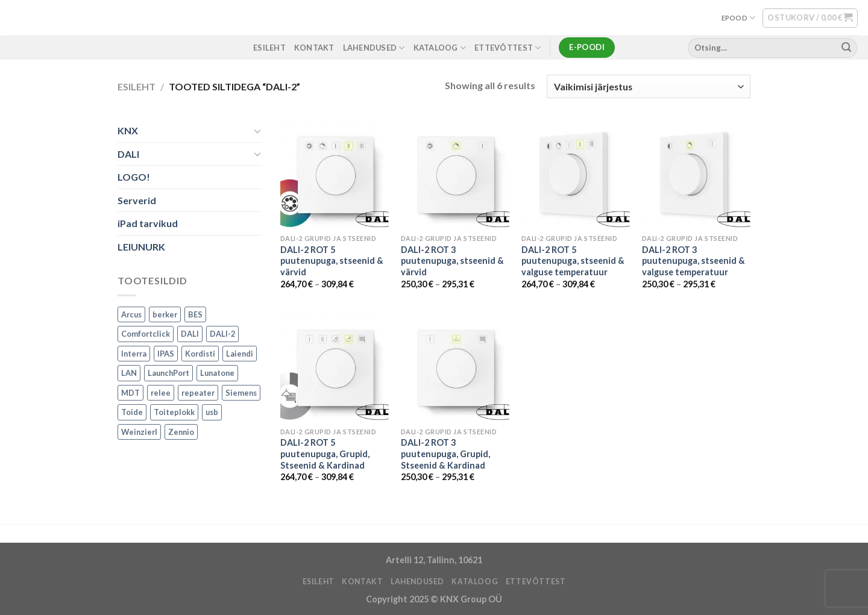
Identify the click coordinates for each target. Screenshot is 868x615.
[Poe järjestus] (649, 86)
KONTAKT (314, 48)
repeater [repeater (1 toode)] (198, 393)
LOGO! (134, 177)
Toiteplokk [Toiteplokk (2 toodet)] (174, 412)
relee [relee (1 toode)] (161, 393)
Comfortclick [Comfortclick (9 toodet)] (146, 334)
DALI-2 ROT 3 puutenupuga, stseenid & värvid (452, 261)
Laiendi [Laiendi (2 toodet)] (240, 354)
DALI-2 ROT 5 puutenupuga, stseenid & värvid (332, 261)
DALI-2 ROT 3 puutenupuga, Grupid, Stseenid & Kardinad (445, 454)
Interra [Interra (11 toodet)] (134, 354)
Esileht (137, 86)
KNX (128, 130)
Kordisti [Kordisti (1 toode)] (200, 354)
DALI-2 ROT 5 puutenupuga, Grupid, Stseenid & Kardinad (325, 454)
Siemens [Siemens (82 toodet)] (241, 393)
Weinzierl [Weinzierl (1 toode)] (139, 432)
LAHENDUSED (374, 48)
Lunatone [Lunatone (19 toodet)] (217, 373)
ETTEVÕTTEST (508, 48)
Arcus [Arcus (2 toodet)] (131, 314)
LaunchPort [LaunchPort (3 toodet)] (168, 373)
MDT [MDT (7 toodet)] (131, 393)
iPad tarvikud (148, 224)
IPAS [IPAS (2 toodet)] (166, 354)
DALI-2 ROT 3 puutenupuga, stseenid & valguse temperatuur (693, 261)
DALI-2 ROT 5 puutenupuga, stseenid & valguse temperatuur (573, 261)
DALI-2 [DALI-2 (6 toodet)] (222, 334)
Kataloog (440, 48)
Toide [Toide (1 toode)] (132, 412)
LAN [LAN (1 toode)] (129, 373)
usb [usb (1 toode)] (212, 412)
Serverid (137, 200)
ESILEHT (269, 48)
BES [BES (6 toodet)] (195, 314)
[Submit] (846, 48)
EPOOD (739, 18)
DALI (128, 154)
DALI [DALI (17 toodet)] (190, 334)
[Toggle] (257, 131)
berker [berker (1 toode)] (165, 314)
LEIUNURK (141, 247)
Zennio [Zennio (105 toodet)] (181, 432)
